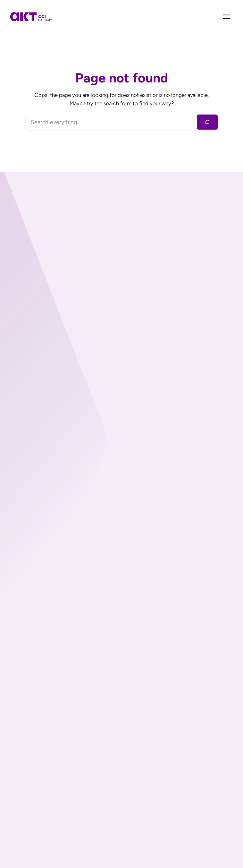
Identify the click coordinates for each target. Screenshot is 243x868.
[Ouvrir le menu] (226, 17)
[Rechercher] (207, 122)
